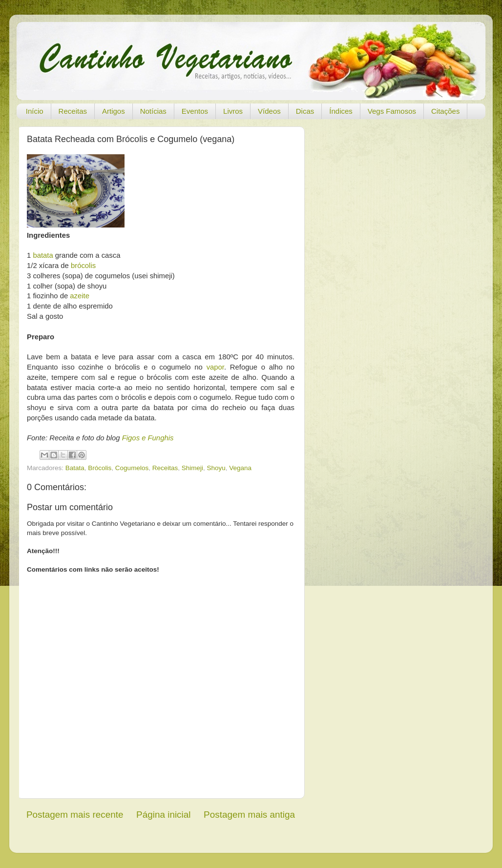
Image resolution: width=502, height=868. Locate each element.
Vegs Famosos (392, 111)
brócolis (83, 266)
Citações (445, 111)
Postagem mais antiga (249, 815)
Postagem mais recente (75, 815)
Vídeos (269, 111)
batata (43, 255)
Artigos (114, 111)
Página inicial (163, 815)
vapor (215, 367)
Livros (233, 111)
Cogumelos (132, 468)
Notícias (153, 111)
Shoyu (216, 468)
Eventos (195, 111)
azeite (80, 296)
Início (35, 111)
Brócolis (100, 468)
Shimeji (192, 468)
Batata (75, 468)
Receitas (73, 111)
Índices (341, 111)
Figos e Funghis (148, 438)
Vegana (240, 468)
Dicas (305, 111)
